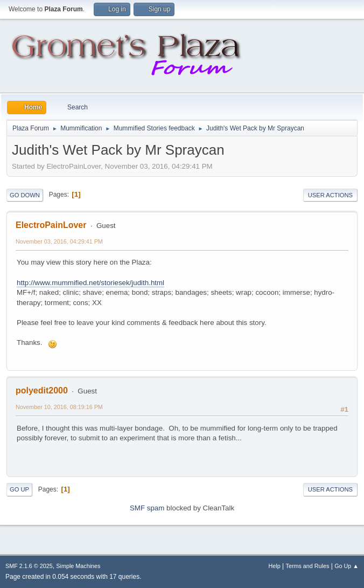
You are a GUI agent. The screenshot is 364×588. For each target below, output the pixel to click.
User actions (330, 195)
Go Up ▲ (346, 566)
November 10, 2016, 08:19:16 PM (59, 407)
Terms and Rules (308, 566)
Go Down (25, 195)
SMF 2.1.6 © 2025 (29, 566)
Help (275, 566)
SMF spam (147, 508)
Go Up (19, 489)
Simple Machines (78, 566)
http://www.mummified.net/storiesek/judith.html (90, 283)
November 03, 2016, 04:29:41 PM (59, 241)
